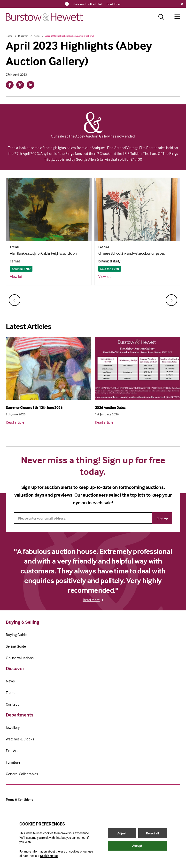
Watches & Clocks (20, 739)
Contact (12, 704)
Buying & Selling (23, 622)
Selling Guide (16, 646)
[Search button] (161, 17)
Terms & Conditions (19, 799)
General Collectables (22, 774)
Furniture (13, 762)
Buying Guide (16, 635)
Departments (19, 715)
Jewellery (13, 727)
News (37, 36)
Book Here (114, 4)
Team (10, 693)
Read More (93, 600)
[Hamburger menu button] (177, 17)
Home (9, 36)
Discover (23, 36)
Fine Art (12, 751)
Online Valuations (20, 658)
